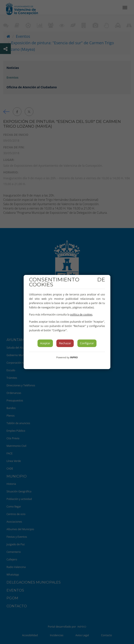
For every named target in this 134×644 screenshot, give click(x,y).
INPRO (74, 357)
